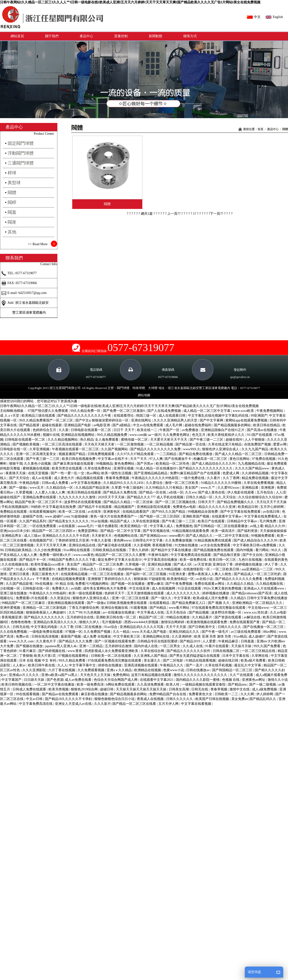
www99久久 (192, 449)
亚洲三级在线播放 (14, 593)
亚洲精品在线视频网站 (78, 435)
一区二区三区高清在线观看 (62, 444)
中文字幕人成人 (162, 526)
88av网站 (270, 632)
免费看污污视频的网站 (92, 584)
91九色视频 (92, 612)
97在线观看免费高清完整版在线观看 (219, 608)
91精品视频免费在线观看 (213, 540)
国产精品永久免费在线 (120, 492)
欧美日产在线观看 (212, 521)
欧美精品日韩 (248, 507)
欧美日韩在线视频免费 (79, 459)
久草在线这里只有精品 (225, 444)
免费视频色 (184, 526)
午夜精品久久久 (172, 665)
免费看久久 (61, 588)
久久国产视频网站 (115, 449)
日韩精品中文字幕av (243, 521)
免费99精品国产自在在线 (168, 694)
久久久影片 (102, 704)
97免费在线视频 (264, 459)
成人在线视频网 (164, 588)
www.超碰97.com (57, 516)
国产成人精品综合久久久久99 (214, 464)
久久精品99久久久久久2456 (124, 483)
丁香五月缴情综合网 (84, 608)
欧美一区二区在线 (72, 512)
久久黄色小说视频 (38, 464)
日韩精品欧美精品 (19, 550)
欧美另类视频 (59, 689)
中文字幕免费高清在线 (36, 704)
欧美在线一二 (148, 430)
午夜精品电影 (30, 483)
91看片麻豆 (28, 651)
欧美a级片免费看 (254, 660)
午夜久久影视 (102, 540)
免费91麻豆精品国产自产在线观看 (196, 473)
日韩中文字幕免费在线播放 (267, 598)
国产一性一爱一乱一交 (68, 473)
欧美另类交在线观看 (67, 468)
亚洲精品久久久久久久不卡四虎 (66, 536)
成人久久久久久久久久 (184, 593)
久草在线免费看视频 (259, 483)
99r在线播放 (44, 584)
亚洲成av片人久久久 (24, 675)
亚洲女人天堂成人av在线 (74, 704)
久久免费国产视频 (97, 632)
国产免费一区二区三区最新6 (124, 411)
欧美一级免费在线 (194, 560)
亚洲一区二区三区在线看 (131, 598)
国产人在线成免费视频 (165, 411)
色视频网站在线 (126, 536)
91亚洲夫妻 (178, 574)
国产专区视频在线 (157, 531)
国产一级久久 (162, 598)
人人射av (20, 665)
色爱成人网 (231, 473)
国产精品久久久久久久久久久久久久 (206, 468)
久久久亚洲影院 (35, 670)
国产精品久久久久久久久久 (45, 617)
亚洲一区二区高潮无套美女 (36, 454)
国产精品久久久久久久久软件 (189, 651)
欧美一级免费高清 (91, 685)
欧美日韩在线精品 (267, 425)
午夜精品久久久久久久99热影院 (156, 478)
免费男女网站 (68, 569)
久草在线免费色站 (98, 468)
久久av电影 (278, 612)
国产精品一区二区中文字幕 (121, 531)
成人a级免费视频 (265, 689)
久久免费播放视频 (179, 540)
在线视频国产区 (42, 540)
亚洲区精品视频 (160, 564)
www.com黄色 (84, 555)
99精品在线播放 (178, 617)
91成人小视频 (26, 569)
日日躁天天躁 (35, 680)
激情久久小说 (278, 680)
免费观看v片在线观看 (32, 598)
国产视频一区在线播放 (128, 584)
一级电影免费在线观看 (47, 632)
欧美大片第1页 (45, 656)
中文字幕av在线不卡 (113, 459)
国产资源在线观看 (228, 617)
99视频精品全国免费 (203, 512)
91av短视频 (100, 521)
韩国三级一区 (147, 416)
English (274, 17)
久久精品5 (238, 598)
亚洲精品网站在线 (156, 636)
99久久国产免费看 (267, 646)
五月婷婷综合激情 (119, 646)
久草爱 (116, 488)
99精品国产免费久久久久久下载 (72, 560)
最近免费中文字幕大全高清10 (120, 560)
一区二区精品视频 (160, 444)
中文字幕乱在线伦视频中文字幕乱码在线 (219, 416)
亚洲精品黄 (251, 488)
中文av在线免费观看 (148, 425)
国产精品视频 (199, 612)
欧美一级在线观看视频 (86, 593)
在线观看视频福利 (43, 512)
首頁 (260, 129)
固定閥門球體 (21, 143)
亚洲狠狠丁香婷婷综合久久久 (110, 579)
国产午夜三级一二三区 (207, 440)
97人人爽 (156, 459)
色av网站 (93, 473)
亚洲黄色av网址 (254, 680)
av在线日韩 (272, 512)
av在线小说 (205, 579)
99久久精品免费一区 (86, 411)
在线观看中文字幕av (227, 516)
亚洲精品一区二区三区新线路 (45, 608)
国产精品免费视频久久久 (236, 502)
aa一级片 (155, 435)
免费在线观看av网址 (210, 584)
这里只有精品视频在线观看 (152, 675)
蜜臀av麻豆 (155, 584)
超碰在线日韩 (229, 660)
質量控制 (121, 36)
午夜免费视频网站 (270, 411)
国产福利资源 (248, 531)
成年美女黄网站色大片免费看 (105, 588)
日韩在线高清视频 (45, 636)
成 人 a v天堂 (10, 416)
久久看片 (214, 478)
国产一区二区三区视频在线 (176, 502)
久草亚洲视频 (40, 449)
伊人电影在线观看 (241, 492)
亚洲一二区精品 (91, 646)
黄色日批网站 (240, 459)
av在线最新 (67, 526)
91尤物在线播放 (187, 545)
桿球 (12, 173)
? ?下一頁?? (215, 214)
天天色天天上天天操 (96, 675)
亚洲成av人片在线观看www (264, 588)
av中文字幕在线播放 (86, 483)
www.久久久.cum (22, 641)
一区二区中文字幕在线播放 (55, 685)
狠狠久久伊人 (90, 622)
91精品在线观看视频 (201, 660)
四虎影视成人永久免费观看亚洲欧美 (112, 651)
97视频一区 (74, 632)
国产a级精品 (122, 425)
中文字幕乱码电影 (45, 627)
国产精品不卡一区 (33, 560)
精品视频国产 (125, 507)
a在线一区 (176, 492)
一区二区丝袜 (143, 502)
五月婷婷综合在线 (81, 617)
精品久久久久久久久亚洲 (217, 507)
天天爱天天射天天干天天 (169, 440)
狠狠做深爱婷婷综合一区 (111, 420)
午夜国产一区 (170, 430)
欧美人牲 (173, 685)
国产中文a (83, 420)
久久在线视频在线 (15, 564)
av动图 (76, 588)
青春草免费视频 (118, 478)
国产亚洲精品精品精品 (151, 473)
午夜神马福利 (159, 555)
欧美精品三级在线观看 (39, 416)
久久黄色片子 (47, 641)
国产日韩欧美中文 (202, 627)
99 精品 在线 (64, 584)
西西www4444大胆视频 (142, 622)
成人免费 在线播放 (97, 636)
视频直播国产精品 (72, 454)
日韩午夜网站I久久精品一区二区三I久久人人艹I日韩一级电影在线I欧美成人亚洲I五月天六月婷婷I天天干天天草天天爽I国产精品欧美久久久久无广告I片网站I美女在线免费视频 (130, 2)
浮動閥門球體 (21, 153)
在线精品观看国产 (136, 512)
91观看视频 (139, 608)
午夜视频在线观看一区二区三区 (76, 449)
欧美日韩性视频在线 (17, 685)
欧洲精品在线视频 (148, 670)
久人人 (62, 665)
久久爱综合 (155, 483)
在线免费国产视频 (258, 444)
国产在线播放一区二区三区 (264, 627)
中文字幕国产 (12, 680)
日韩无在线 (21, 627)
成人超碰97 (257, 636)
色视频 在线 (231, 680)
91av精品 (240, 636)
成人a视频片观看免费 (271, 675)
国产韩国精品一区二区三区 (233, 670)
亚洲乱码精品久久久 (185, 632)
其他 (12, 232)
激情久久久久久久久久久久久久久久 (201, 675)
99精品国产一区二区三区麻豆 (24, 603)
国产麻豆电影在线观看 (115, 545)
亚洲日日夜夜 (20, 574)
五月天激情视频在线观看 (146, 593)
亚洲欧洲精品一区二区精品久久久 (258, 603)
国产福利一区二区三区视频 (147, 574)
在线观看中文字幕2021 (157, 680)
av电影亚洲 (102, 425)
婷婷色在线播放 (110, 665)
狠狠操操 (140, 579)
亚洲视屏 (268, 488)
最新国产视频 (71, 636)
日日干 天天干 (124, 430)
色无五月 (199, 435)
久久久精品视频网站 (63, 440)
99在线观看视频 (28, 694)
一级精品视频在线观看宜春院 (204, 685)
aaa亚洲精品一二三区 (258, 569)
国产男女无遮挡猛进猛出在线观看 (195, 656)
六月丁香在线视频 (62, 670)
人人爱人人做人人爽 (50, 492)
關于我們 (52, 36)
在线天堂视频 (39, 473)
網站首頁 (17, 36)
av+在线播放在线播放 (119, 612)
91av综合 (111, 627)
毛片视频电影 (112, 622)
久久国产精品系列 (33, 521)
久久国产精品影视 (20, 584)
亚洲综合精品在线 (83, 545)
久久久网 (248, 694)
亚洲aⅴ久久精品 (120, 670)
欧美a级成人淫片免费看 (211, 598)
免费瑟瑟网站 (88, 531)
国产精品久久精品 (117, 502)
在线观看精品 (160, 603)
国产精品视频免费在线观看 (214, 550)
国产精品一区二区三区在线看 (135, 704)
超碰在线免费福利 (198, 425)
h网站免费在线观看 (121, 685)
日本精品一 (108, 569)
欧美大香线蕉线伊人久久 (227, 435)
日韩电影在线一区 (14, 449)
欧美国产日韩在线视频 (213, 699)
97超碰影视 (157, 579)
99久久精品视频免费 (113, 435)
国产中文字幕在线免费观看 (241, 512)
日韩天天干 (207, 502)
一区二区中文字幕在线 (232, 536)
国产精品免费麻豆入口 (189, 603)
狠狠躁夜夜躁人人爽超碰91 (47, 612)
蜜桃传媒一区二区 (135, 440)
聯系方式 (190, 36)
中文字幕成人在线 (151, 612)
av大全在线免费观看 (216, 545)
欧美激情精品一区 (181, 579)
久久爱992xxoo (229, 488)
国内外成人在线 (146, 646)
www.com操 (138, 435)
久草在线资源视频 (146, 521)
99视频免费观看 (263, 536)
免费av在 (23, 636)
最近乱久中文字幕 (248, 665)
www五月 (37, 488)
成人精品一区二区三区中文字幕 (207, 411)
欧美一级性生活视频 (117, 473)
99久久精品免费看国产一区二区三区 (47, 420)
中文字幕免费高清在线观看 (191, 555)
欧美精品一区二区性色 (173, 464)
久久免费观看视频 (91, 670)
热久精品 (87, 440)
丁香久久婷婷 (139, 550)
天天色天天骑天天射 (100, 444)
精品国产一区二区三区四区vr (54, 531)
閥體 (285, 129)
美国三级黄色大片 (46, 574)
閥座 (12, 222)
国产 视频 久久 (219, 603)
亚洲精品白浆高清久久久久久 (56, 622)
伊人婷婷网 (265, 694)
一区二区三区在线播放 (107, 574)
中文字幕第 (183, 598)
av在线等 (95, 512)
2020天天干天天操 (112, 497)
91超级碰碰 (80, 516)
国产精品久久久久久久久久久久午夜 (85, 416)
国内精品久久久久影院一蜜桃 (198, 680)
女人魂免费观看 (107, 440)
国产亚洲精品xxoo (154, 536)
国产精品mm (238, 685)
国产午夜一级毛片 (216, 632)
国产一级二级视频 (263, 685)
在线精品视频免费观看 (69, 579)
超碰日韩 (107, 689)
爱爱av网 (280, 444)
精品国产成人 (120, 521)
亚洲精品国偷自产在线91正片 (223, 430)
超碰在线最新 (52, 425)
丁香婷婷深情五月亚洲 (72, 540)
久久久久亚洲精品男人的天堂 (176, 420)
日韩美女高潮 (179, 689)
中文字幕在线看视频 (197, 704)
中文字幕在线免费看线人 (263, 516)
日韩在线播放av (198, 670)
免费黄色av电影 (185, 507)
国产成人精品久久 (200, 536)
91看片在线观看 (217, 646)
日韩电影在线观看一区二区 (91, 430)
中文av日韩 (35, 699)
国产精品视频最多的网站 (233, 425)
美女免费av (240, 699)
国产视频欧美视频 (26, 444)
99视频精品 (104, 464)
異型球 (14, 183)
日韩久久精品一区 (200, 497)
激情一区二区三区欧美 (182, 483)
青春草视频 (219, 689)
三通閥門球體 (21, 163)
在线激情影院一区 (197, 569)
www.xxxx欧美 (244, 411)
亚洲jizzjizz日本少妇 (15, 531)
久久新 (64, 430)
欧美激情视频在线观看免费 (207, 622)
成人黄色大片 (65, 478)
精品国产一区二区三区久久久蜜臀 (121, 555)
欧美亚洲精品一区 (134, 526)
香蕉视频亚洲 (12, 617)
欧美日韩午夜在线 (42, 665)
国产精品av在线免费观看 (61, 694)
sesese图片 (177, 536)
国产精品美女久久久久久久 (69, 521)
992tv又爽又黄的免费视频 (223, 588)
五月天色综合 (177, 612)
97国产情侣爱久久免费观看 (48, 411)
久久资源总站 (61, 598)
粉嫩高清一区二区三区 (211, 459)
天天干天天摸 (176, 627)
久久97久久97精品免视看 (136, 454)
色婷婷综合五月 (45, 430)
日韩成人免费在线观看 (30, 689)
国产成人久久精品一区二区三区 (239, 454)
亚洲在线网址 (142, 420)
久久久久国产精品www (252, 468)
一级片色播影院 (107, 526)
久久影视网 (142, 545)
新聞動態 (156, 36)
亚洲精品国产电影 (78, 425)
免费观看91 (47, 569)
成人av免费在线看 (79, 680)
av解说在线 (253, 617)
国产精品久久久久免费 (76, 641)
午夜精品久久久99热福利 (48, 593)
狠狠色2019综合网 (85, 689)
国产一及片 (195, 665)
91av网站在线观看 (77, 550)
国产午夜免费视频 (179, 584)
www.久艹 (208, 488)
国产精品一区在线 (153, 492)
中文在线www (258, 608)
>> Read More (38, 244)
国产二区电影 (174, 660)
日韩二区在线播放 (89, 627)
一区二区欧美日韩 (226, 569)
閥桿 (12, 202)
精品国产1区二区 (152, 617)
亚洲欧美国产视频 (196, 516)
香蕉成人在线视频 (151, 699)
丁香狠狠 (26, 656)
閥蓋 (12, 212)
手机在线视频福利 (15, 507)
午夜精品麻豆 (229, 641)
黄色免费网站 (125, 464)
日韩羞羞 (248, 641)
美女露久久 (153, 660)
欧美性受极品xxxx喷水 (48, 564)
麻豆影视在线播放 (95, 694)
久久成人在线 (193, 646)
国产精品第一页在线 (191, 444)
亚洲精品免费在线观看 (40, 497)
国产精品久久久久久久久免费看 (239, 579)
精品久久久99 (275, 526)
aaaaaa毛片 (85, 526)
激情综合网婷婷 (173, 622)
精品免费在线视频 (256, 478)
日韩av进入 (89, 569)
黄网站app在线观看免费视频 (247, 420)
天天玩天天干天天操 (271, 502)
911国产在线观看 (260, 435)
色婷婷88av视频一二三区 (137, 569)
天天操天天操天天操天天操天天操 (142, 689)
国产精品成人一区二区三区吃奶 (258, 574)
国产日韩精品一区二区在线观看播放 (221, 526)
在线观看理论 (124, 416)
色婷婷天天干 (115, 593)
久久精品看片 (203, 617)
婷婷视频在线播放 (249, 564)
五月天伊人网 (169, 704)
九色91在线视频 (251, 560)
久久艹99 (75, 612)
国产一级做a (19, 488)
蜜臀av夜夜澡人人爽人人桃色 (210, 574)
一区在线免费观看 (43, 526)
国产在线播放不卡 (178, 459)
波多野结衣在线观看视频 (83, 502)
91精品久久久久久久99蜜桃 (222, 483)
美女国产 (192, 488)
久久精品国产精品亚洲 (93, 488)
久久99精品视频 (169, 569)
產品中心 (86, 36)
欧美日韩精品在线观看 (85, 492)
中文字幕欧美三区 (127, 636)
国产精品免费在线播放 (196, 454)
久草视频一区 (136, 564)
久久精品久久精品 (241, 584)
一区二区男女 (171, 646)
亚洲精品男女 (12, 536)
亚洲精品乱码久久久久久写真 (142, 627)
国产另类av (146, 464)
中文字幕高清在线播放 (161, 560)
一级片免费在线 (193, 478)
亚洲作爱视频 (11, 608)
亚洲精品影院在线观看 (154, 507)
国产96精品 (158, 608)
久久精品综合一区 (60, 488)
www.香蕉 (75, 651)
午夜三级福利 (133, 488)
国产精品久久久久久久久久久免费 (156, 449)
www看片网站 (180, 608)
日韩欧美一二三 (227, 694)
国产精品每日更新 (227, 555)
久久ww (191, 492)
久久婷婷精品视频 (256, 473)
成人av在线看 (42, 478)
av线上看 (257, 526)
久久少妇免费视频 (48, 550)
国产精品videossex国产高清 (252, 593)
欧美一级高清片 (224, 531)
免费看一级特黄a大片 (56, 555)
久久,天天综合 (226, 497)
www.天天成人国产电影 (150, 632)
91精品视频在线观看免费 (191, 531)
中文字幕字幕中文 (83, 665)
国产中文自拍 (253, 555)
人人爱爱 (210, 641)
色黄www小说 (174, 670)
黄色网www (122, 540)
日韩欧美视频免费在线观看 (127, 603)
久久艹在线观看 (242, 675)
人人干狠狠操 (255, 440)
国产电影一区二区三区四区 (160, 516)
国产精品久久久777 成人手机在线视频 (156, 497)
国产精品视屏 (30, 425)
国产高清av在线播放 (262, 430)
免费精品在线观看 (14, 512)
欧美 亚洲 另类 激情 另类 (213, 636)
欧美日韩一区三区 (223, 560)
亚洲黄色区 (112, 512)
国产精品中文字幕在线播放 (172, 550)
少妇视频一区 (11, 588)
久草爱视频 (24, 492)
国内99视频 (245, 550)
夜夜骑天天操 (16, 473)
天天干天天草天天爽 (52, 545)
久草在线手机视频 (219, 665)
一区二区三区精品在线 (259, 651)
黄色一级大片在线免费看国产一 (114, 516)
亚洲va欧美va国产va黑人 (60, 675)
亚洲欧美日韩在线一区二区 (117, 617)
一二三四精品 (167, 454)
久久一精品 (122, 632)
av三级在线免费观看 (246, 632)
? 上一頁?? (173, 214)
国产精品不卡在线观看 (96, 507)
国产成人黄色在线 (212, 492)
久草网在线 (260, 656)
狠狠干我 (16, 464)
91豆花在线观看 (190, 588)
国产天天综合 (20, 478)
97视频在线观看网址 (74, 656)
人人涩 (281, 492)
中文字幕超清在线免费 (60, 507)
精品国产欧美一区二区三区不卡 (39, 502)
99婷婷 (36, 507)
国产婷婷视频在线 (52, 651)
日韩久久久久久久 (180, 699)
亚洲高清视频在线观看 (141, 665)
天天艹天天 (139, 459)
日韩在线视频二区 (227, 651)
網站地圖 (144, 395)
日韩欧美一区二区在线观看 (112, 656)
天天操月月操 (242, 646)
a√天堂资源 (203, 564)
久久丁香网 (232, 478)
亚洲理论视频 (124, 468)
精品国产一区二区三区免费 (103, 564)
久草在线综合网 (153, 651)
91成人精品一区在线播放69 (157, 468)
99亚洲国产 (259, 416)
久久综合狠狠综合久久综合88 (261, 497)
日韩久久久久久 (230, 627)
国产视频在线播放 (30, 646)
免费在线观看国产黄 (245, 622)
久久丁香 (67, 627)
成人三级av (32, 536)
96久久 (277, 550)
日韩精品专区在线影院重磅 (158, 641)
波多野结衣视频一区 (227, 612)
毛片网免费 (268, 521)
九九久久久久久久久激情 (78, 497)
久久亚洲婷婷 (182, 636)
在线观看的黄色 (276, 560)
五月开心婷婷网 (272, 507)
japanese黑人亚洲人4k (61, 646)
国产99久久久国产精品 (169, 512)
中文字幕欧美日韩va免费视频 (255, 545)
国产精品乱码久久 (263, 699)
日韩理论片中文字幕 (148, 540)
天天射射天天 (102, 536)
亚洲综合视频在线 (115, 608)
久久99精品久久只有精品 (164, 488)
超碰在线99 (234, 440)
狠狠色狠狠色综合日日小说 (115, 699)
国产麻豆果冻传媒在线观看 (74, 464)
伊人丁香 (272, 564)
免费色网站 (121, 675)
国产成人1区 (183, 564)
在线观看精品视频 (75, 574)
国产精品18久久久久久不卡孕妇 (69, 699)
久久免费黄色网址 (177, 435)
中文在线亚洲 (140, 588)
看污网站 (263, 550)
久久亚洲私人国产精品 (151, 656)
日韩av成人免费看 (56, 483)
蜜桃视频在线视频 (36, 468)
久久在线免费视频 (14, 632)
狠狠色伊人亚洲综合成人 (221, 449)
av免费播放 (191, 430)
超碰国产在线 (33, 516)
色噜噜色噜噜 (21, 622)
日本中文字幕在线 (236, 656)
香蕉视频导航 (163, 545)
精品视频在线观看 (90, 478)
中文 (254, 17)
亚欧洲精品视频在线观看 (66, 603)
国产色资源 (55, 680)
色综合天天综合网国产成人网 (116, 680)
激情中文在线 (240, 689)
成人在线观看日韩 (173, 416)
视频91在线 (51, 435)
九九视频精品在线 (252, 464)
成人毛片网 (174, 425)
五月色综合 (265, 492)
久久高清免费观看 (151, 685)
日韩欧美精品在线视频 (110, 550)
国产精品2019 (190, 641)
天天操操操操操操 (273, 531)
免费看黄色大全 (201, 694)
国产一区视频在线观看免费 (115, 641)
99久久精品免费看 (72, 660)
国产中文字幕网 (212, 420)
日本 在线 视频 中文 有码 (38, 660)
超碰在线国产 (11, 497)
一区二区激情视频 (131, 444)
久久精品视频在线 (270, 584)
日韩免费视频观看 (102, 454)
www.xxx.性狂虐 (256, 612)
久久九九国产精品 (255, 449)
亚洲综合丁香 (223, 564)
